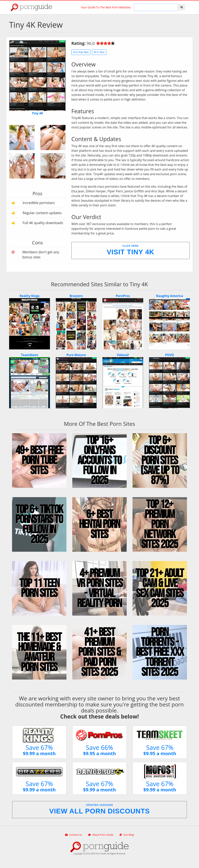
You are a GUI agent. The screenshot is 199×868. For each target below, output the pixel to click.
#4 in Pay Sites (81, 52)
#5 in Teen (99, 52)
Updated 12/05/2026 (99, 809)
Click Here (130, 250)
